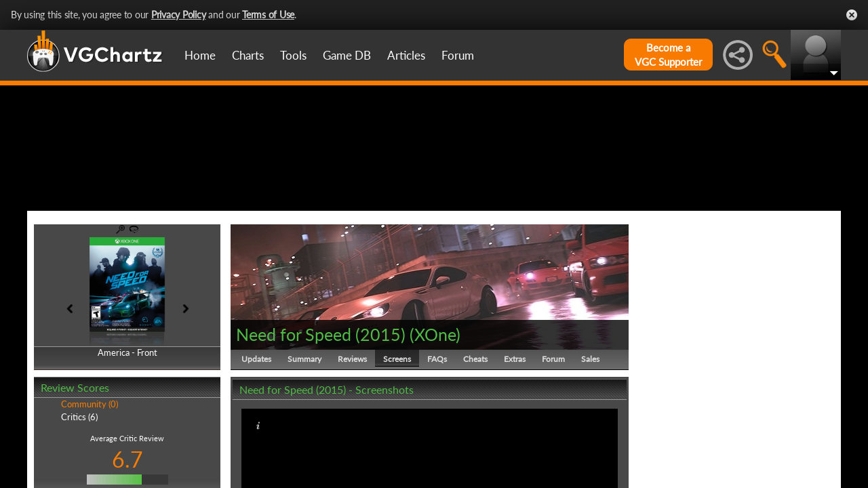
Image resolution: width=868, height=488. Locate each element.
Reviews (352, 423)
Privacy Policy (179, 15)
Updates (256, 423)
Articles (406, 55)
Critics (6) (79, 481)
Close (852, 15)
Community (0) (90, 469)
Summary (304, 423)
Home (200, 55)
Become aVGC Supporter (668, 55)
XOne (435, 399)
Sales (590, 423)
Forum (458, 55)
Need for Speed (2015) (321, 399)
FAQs (437, 423)
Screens (397, 423)
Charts (248, 55)
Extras (515, 423)
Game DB (347, 55)
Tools (293, 55)
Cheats (475, 423)
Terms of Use (268, 15)
